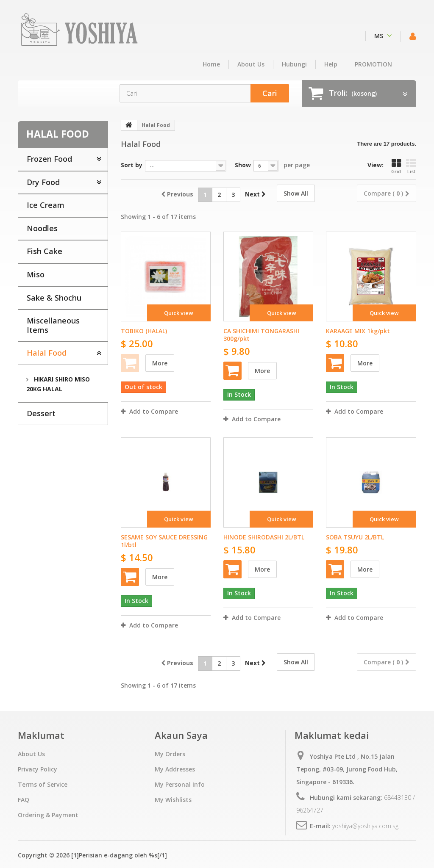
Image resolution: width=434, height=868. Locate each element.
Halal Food (47, 353)
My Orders (170, 754)
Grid (396, 166)
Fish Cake (45, 251)
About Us (251, 64)
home (211, 64)
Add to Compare (154, 411)
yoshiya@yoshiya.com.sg (365, 826)
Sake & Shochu (54, 298)
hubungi (294, 64)
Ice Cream (46, 205)
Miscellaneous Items (53, 325)
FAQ (24, 800)
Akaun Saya (181, 735)
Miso (36, 274)
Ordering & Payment (48, 815)
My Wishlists (173, 800)
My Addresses (175, 769)
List (411, 166)
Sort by (132, 165)
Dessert (41, 413)
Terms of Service (43, 784)
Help (331, 64)
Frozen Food (49, 159)
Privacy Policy (38, 769)
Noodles (42, 228)
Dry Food (43, 182)
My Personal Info (180, 784)
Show (243, 165)
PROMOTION (373, 64)
